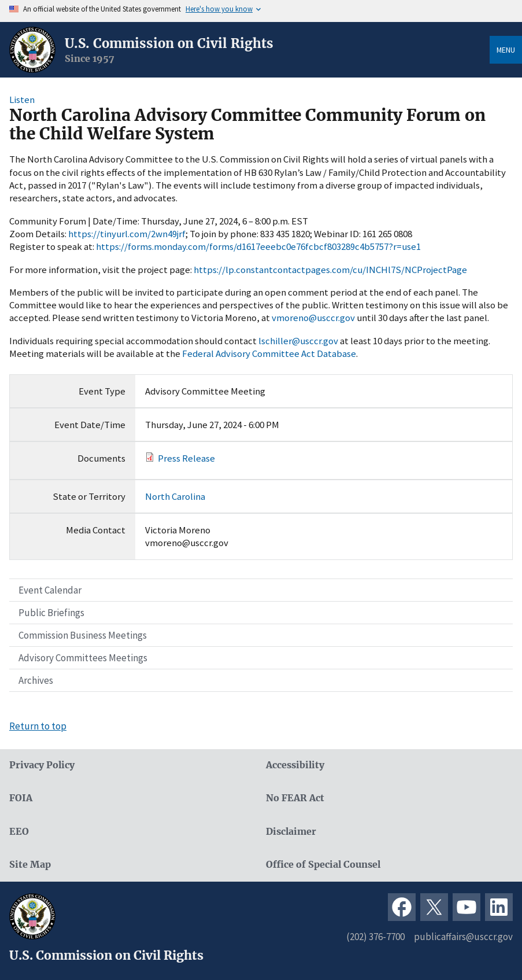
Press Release (186, 458)
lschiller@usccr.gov (298, 341)
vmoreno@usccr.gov (313, 318)
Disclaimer (291, 832)
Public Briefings (51, 613)
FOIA (21, 798)
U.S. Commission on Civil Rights (169, 43)
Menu (506, 50)
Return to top (38, 726)
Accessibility (295, 765)
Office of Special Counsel (323, 865)
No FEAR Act (295, 798)
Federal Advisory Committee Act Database (269, 353)
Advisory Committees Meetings (83, 658)
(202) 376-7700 (375, 937)
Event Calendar (50, 590)
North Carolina (175, 496)
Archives (36, 680)
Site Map (30, 865)
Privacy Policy (42, 765)
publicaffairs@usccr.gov (463, 937)
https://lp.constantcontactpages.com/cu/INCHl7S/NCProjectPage (330, 270)
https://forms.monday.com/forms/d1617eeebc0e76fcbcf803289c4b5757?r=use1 (258, 246)
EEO (19, 832)
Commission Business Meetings (83, 635)
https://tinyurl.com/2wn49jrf (127, 234)
